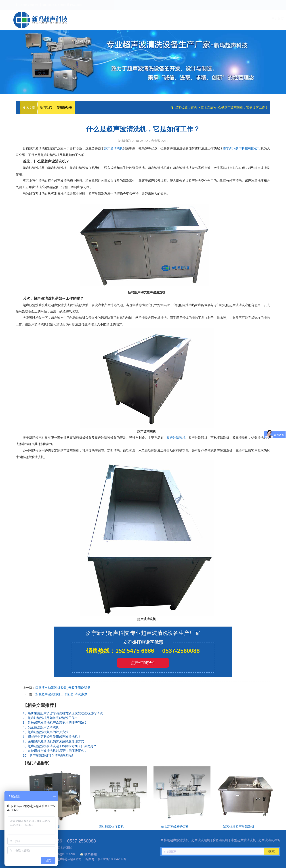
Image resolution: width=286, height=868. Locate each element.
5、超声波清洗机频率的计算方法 (46, 732)
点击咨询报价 (143, 663)
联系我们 (261, 19)
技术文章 (243, 19)
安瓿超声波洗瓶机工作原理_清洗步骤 (61, 694)
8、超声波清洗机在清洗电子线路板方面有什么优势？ (60, 746)
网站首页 (186, 19)
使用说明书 (65, 107)
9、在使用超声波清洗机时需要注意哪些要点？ (55, 751)
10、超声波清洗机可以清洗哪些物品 (48, 755)
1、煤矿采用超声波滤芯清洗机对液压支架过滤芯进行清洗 (63, 713)
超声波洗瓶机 (40, 20)
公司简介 (204, 19)
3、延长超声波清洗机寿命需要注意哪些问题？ (55, 723)
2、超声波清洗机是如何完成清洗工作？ (50, 718)
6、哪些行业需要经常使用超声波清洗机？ (52, 737)
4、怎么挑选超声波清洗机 (41, 727)
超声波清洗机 (114, 148)
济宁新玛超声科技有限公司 (242, 148)
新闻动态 (46, 107)
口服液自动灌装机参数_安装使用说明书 (63, 688)
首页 (194, 107)
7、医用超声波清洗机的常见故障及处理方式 (53, 741)
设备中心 (223, 19)
